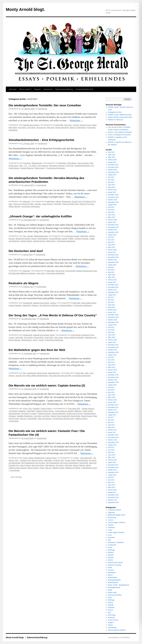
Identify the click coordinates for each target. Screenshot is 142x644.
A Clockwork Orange (72, 236)
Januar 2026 (112, 162)
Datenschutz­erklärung (64, 89)
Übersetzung (112, 627)
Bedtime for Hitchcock (116, 120)
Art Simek (56, 460)
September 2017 (113, 412)
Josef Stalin (49, 338)
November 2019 (113, 347)
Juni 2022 (111, 270)
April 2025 (111, 185)
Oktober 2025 (112, 170)
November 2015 (113, 467)
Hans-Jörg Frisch (38, 465)
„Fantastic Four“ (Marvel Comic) (31, 460)
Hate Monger (50, 465)
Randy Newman (14, 340)
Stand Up (73, 128)
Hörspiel (111, 557)
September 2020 (113, 322)
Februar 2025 (112, 190)
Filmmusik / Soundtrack (116, 542)
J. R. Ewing (32, 166)
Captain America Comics (45, 411)
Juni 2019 (111, 360)
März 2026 (111, 157)
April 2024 (111, 215)
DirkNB (111, 137)
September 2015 (113, 472)
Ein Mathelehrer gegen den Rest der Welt (37, 350)
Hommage (111, 550)
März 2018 (111, 397)
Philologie (111, 600)
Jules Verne (41, 273)
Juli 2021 (111, 297)
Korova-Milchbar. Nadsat (58, 239)
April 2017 (111, 425)
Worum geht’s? (25, 89)
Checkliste (111, 527)
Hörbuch (111, 552)
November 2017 (113, 407)
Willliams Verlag (59, 468)
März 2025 (111, 187)
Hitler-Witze (13, 128)
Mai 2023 (111, 242)
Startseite (13, 89)
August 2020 (112, 325)
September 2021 (113, 292)
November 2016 (113, 437)
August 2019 (112, 355)
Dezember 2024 (113, 195)
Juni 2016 (111, 450)
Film (24, 236)
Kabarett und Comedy (31, 125)
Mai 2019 (111, 362)
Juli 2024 (111, 207)
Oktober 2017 (112, 410)
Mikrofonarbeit (113, 582)
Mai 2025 (111, 182)
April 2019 (111, 365)
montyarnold (42, 109)
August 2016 (112, 445)
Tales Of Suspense (45, 419)
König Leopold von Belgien (74, 338)
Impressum (48, 89)
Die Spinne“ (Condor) (29, 414)
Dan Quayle (28, 338)
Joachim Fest (20, 376)
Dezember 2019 (113, 345)
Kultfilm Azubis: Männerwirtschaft (120, 115)
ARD (91, 163)
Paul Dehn (58, 204)
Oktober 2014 (112, 500)
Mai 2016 (111, 452)
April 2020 (111, 335)
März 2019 (111, 367)
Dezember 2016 (113, 435)
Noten (110, 597)
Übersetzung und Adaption (117, 630)
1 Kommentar (14, 421)
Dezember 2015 (113, 465)
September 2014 (113, 502)
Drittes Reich (13, 166)
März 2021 (111, 307)
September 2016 (113, 442)
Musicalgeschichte (114, 587)
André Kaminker (83, 163)
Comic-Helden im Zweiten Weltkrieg (68, 411)
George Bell (84, 463)
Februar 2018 (112, 400)
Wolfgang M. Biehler (73, 468)
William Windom (15, 207)
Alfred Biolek (72, 163)
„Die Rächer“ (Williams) (17, 411)
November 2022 (113, 257)
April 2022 (111, 275)
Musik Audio (112, 592)
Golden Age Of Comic (75, 414)
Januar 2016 (112, 462)
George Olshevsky (59, 414)
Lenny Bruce (31, 128)
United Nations (14, 168)
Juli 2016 (111, 447)
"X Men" (76, 458)
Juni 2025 (111, 180)
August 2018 (112, 385)
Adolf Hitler (59, 125)
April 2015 (111, 485)
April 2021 (111, 305)
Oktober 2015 (112, 470)
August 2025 (112, 175)
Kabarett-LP (27, 305)
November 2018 (113, 377)
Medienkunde (37, 163)
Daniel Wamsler (14, 414)
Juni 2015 (111, 480)
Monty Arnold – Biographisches (119, 585)
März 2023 (111, 247)
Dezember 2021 (113, 285)
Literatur (30, 236)
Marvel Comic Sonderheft (60, 416)
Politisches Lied (91, 338)
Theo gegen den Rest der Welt (60, 376)
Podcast (110, 602)
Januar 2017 (112, 432)
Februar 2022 (112, 280)
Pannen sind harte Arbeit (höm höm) (120, 117)
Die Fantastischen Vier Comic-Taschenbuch (62, 463)
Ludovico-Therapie (81, 239)
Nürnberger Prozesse (57, 166)
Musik (52, 335)
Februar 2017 (112, 430)
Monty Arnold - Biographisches (48, 373)
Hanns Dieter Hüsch (89, 303)
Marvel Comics (33, 468)
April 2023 (111, 245)
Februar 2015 (112, 490)
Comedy (76, 125)
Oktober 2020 (112, 320)
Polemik (111, 605)
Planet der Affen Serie (71, 204)
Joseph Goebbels (15, 305)
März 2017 (111, 427)
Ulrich (110, 135)
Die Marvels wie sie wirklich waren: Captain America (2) (47, 385)
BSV (62, 460)
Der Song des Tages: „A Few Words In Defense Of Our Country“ (53, 315)
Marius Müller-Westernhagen (37, 376)
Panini (42, 468)
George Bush (39, 338)
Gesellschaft (27, 303)
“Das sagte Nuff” (74, 409)
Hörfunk (111, 555)
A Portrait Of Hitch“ (115, 510)
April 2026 (111, 155)
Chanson (111, 525)
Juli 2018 (111, 387)
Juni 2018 (111, 390)
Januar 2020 (112, 342)
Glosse (110, 547)
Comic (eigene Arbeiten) (116, 532)
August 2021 (112, 295)
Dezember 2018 (113, 375)
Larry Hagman (43, 166)
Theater (110, 625)
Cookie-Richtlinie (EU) (84, 89)
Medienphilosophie (41, 236)
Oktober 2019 (112, 350)
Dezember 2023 (113, 225)
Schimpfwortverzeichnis (123, 135)
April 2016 (111, 455)
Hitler (21, 166)
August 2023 (112, 235)
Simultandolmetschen (82, 166)
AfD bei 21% (60, 271)
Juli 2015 (111, 477)
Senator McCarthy (62, 128)
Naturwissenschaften (115, 595)
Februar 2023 (112, 250)
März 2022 (111, 277)
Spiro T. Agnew (38, 340)
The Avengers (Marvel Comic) (64, 419)
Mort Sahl (51, 128)
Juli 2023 (111, 237)
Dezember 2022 (113, 255)
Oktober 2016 (112, 440)
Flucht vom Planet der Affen (24, 204)
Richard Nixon (27, 340)
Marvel (31, 458)
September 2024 (113, 202)
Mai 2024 (111, 212)
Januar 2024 (112, 222)
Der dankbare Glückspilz (124, 132)
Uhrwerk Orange (39, 241)
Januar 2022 (112, 282)
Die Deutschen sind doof (26, 251)
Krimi (110, 567)
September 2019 (113, 352)
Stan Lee (23, 419)
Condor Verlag (87, 411)
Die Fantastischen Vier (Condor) (33, 463)
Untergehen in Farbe (115, 112)
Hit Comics (60, 465)
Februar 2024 (112, 220)
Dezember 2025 (113, 165)
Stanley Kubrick (26, 241)
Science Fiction (46, 409)
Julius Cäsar (59, 338)
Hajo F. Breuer (25, 465)
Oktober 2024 (112, 200)
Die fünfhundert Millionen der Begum (22, 273)
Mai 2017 (111, 422)
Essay (110, 535)
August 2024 (112, 205)
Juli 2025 (111, 177)
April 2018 (111, 395)
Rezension (111, 617)
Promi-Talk (70, 166)
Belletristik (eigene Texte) (117, 515)
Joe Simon (46, 416)
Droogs (34, 239)
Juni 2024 (111, 210)
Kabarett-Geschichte (115, 565)
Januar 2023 (112, 252)
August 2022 (112, 265)
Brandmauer (66, 202)
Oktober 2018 (112, 380)
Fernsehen (27, 163)
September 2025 (113, 172)
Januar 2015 (112, 492)
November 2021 (113, 287)
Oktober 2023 (112, 230)
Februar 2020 (112, 340)
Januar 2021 (112, 312)
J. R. (25, 166)
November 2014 (113, 497)
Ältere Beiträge (15, 477)
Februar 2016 (112, 460)
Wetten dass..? (40, 168)
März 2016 (111, 457)
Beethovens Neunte (23, 239)
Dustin (94, 125)
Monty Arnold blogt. (25, 9)
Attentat (58, 202)
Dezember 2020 (113, 315)
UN (92, 166)
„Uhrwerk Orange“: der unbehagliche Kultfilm (40, 216)
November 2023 (113, 227)
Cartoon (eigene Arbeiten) (117, 522)
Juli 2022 (111, 267)
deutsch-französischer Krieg (87, 271)
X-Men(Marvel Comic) (89, 468)
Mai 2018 (111, 392)
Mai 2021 (111, 302)
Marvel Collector (79, 465)
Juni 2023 (111, 240)
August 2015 (112, 475)
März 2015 (111, 487)
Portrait (110, 610)
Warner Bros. (51, 241)
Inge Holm (22, 128)
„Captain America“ (88, 409)
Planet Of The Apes (87, 204)
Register (37, 89)
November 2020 (113, 317)
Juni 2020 (111, 330)
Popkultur (36, 409)
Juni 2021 (111, 300)
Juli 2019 (111, 357)
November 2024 (113, 197)
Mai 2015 (111, 482)
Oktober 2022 (112, 260)
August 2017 (112, 415)
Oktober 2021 (112, 290)
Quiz (109, 612)
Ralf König (112, 615)
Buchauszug (112, 517)
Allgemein (27, 202)
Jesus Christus (47, 204)
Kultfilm (71, 239)
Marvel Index (76, 416)
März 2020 (111, 337)
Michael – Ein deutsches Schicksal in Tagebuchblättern (52, 305)
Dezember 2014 (113, 495)
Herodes (38, 204)
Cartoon (111, 520)
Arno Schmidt (70, 271)
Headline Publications (25, 416)
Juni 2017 (111, 420)
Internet (110, 560)
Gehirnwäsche (43, 239)
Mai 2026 (111, 152)
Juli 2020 (111, 327)
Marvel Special (87, 416)
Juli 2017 (111, 417)
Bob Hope (68, 125)
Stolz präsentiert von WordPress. (119, 637)
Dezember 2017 (113, 405)
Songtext (111, 622)
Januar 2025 (112, 192)
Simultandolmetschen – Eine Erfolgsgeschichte (41, 140)
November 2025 (113, 167)
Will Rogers (81, 128)
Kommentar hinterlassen (56, 168)
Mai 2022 (111, 272)
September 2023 (113, 232)
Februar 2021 (112, 310)
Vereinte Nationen (27, 168)
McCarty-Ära (42, 128)
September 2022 (113, 262)
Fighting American (44, 414)
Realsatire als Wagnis (24, 283)
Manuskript (112, 572)
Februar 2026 (112, 160)
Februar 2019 (112, 370)
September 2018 (113, 382)
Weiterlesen (76, 120)
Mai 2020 (111, 332)
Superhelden (32, 419)
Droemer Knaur (85, 125)
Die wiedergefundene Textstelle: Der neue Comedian (45, 105)
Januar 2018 (112, 402)
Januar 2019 (112, 372)
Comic (25, 409)
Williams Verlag (81, 419)
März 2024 (111, 217)
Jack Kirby (37, 416)
